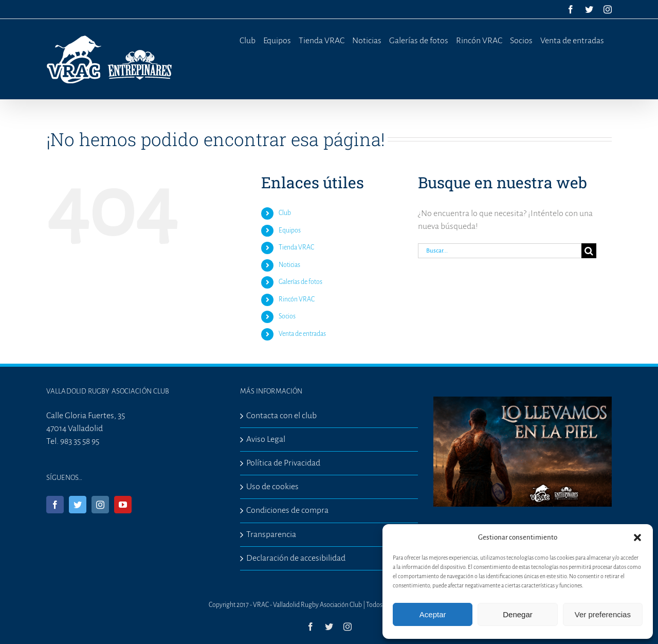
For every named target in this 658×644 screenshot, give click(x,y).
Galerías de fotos (300, 282)
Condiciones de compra (287, 510)
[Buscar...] (500, 251)
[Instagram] (100, 505)
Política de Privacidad (283, 463)
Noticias (289, 265)
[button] (637, 538)
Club (285, 213)
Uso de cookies (272, 487)
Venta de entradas (302, 334)
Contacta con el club (281, 416)
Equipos (290, 230)
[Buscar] (589, 251)
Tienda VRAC (296, 247)
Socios (287, 316)
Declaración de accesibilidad (296, 558)
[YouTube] (123, 505)
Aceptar (433, 614)
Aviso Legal (266, 439)
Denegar (518, 614)
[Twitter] (78, 505)
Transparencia (271, 534)
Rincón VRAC (297, 299)
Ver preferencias (603, 614)
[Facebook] (55, 505)
